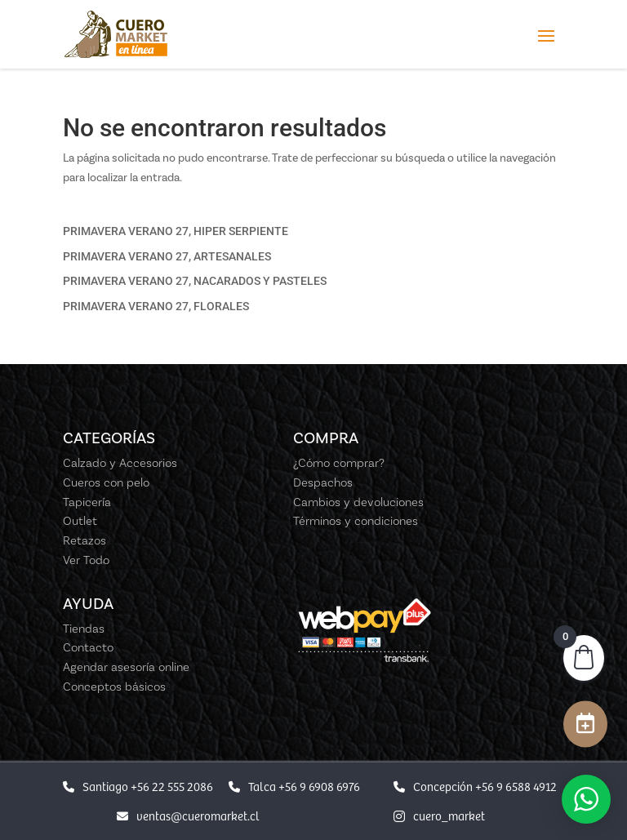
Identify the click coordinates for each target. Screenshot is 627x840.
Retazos (84, 540)
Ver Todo (86, 560)
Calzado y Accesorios (120, 463)
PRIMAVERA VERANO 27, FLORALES (156, 306)
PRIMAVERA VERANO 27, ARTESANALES (167, 256)
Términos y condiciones (356, 521)
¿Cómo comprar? (339, 463)
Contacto (88, 647)
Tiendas (84, 629)
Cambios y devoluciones (358, 502)
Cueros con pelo (106, 482)
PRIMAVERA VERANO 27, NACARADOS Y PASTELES (195, 281)
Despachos (323, 482)
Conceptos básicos (114, 687)
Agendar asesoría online (126, 667)
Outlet (80, 521)
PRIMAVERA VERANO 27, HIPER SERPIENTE (176, 231)
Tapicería (87, 502)
